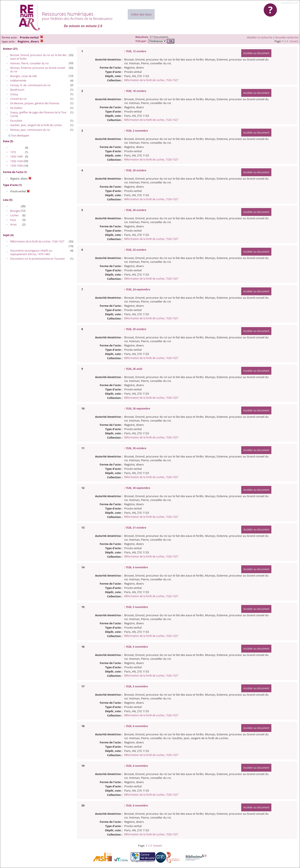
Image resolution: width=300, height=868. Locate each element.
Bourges (15, 211)
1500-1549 (16, 161)
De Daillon (16, 108)
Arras (13, 224)
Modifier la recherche (260, 37)
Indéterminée (18, 81)
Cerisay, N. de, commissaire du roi (30, 85)
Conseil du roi (18, 99)
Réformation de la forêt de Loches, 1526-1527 (37, 241)
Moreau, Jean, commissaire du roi (30, 130)
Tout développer (19, 136)
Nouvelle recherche (287, 37)
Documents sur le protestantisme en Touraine (37, 259)
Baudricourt (17, 90)
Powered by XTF (290, 3)
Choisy (14, 94)
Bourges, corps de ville (24, 76)
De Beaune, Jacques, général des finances (35, 103)
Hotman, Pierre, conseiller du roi (29, 63)
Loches (14, 215)
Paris (13, 220)
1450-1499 (16, 157)
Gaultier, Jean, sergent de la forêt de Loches (36, 125)
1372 (13, 152)
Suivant (294, 41)
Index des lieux (141, 14)
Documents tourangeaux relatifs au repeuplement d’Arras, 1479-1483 (31, 252)
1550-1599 (16, 166)
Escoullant (16, 121)
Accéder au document (256, 53)
